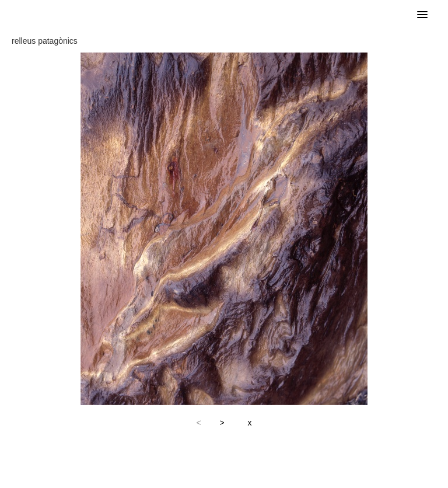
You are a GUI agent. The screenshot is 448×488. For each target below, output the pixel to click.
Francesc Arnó (102, 15)
